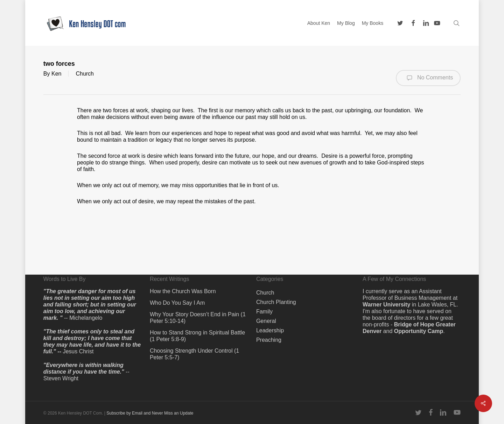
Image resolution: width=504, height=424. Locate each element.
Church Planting (276, 302)
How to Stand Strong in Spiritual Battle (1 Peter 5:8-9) (197, 336)
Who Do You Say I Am (177, 303)
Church (85, 74)
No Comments (428, 78)
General (266, 321)
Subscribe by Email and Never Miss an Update (150, 413)
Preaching (269, 340)
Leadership (270, 330)
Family (264, 312)
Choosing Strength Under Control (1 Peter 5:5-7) (194, 354)
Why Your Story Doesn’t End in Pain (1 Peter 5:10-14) (198, 318)
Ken (56, 74)
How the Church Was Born (183, 291)
